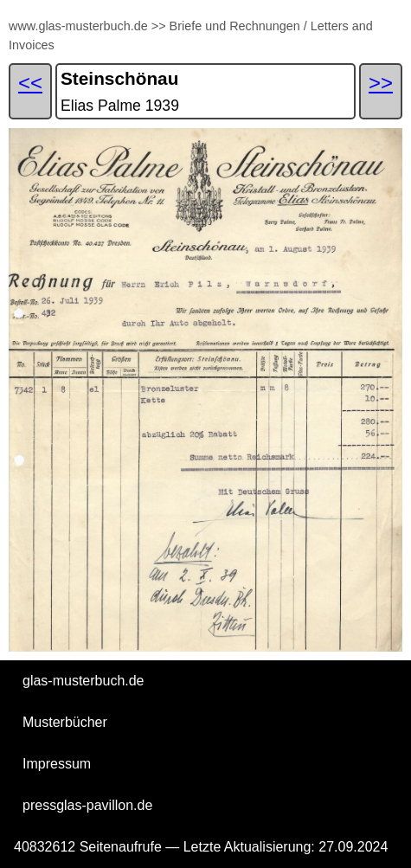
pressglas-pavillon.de (87, 805)
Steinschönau (119, 78)
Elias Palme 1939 (120, 106)
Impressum (57, 764)
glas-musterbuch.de (83, 681)
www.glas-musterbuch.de (78, 26)
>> (159, 26)
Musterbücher (65, 722)
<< (30, 83)
